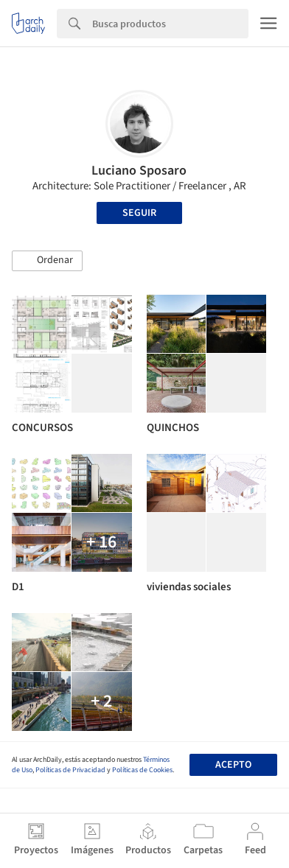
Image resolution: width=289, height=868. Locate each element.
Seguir (139, 213)
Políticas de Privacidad (70, 770)
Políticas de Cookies (142, 770)
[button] (47, 261)
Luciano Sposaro (139, 171)
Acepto (233, 765)
